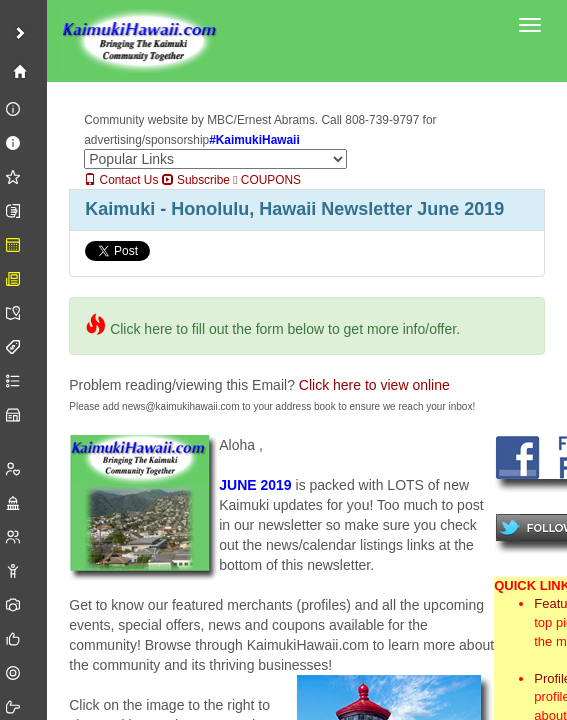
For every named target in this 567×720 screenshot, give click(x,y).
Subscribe (196, 180)
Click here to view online (374, 385)
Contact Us (121, 180)
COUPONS (267, 180)
